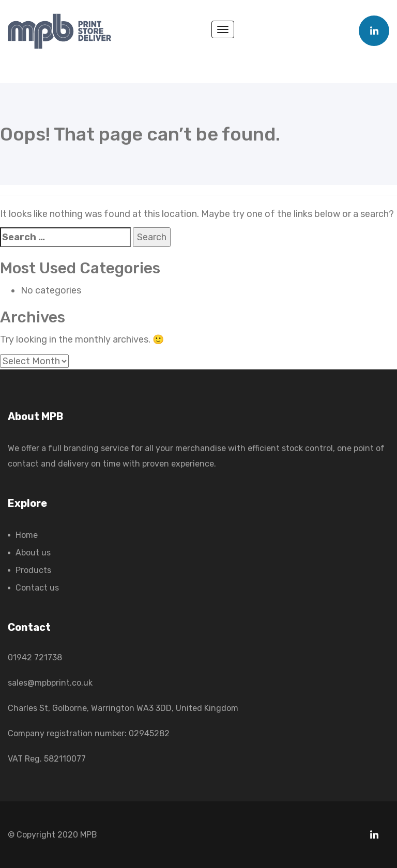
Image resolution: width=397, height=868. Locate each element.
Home (27, 535)
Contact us (37, 588)
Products (33, 570)
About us (33, 553)
